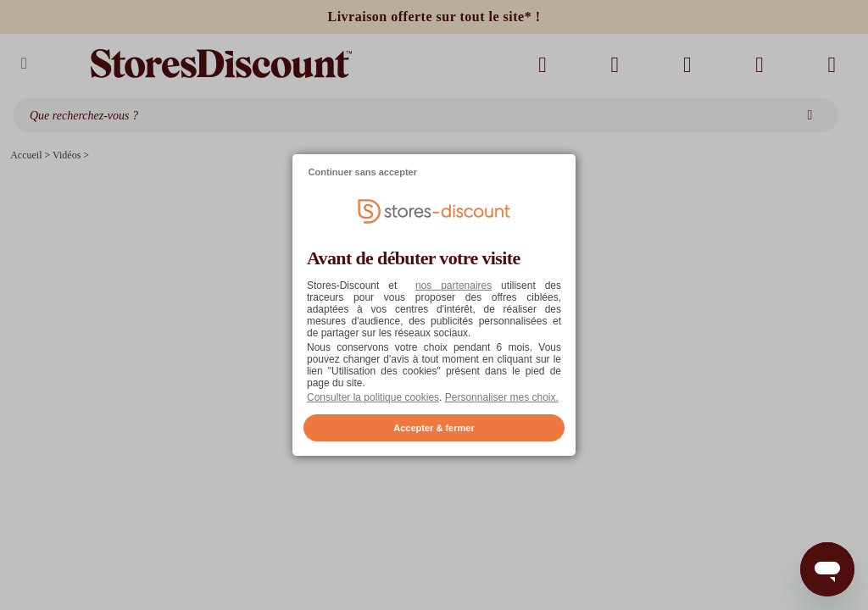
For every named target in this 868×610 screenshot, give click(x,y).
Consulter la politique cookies (373, 397)
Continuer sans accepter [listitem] (363, 172)
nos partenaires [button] (453, 286)
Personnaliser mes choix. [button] (502, 397)
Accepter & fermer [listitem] (434, 428)
